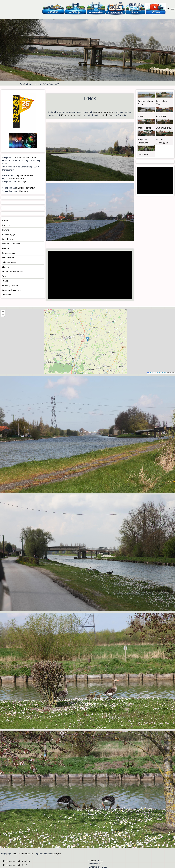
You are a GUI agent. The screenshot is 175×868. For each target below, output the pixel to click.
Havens (6, 230)
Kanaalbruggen (9, 234)
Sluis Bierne (143, 154)
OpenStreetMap (161, 373)
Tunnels (6, 281)
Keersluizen (7, 239)
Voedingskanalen (10, 285)
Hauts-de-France (107, 115)
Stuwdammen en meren (13, 271)
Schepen (92, 861)
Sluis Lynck (24, 191)
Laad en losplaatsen (11, 244)
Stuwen (6, 276)
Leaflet (150, 373)
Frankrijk (22, 182)
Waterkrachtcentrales (12, 290)
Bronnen (6, 221)
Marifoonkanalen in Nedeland (17, 861)
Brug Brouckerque (164, 128)
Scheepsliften (8, 258)
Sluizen (5, 267)
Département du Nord (70, 115)
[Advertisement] (89, 275)
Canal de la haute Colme (103, 112)
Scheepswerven (9, 262)
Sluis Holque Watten (26, 188)
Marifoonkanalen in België (15, 865)
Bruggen (6, 225)
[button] (88, 339)
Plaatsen (6, 248)
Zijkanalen (7, 295)
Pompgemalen (9, 253)
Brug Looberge (144, 128)
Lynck (140, 116)
